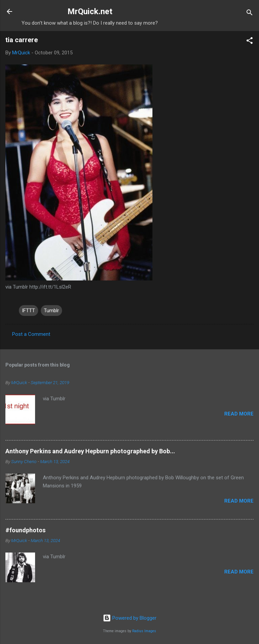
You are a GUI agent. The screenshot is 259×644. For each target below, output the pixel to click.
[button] (250, 42)
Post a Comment (31, 334)
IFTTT (28, 311)
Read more (239, 414)
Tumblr (51, 311)
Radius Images (144, 631)
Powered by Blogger (130, 618)
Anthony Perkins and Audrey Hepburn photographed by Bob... (90, 451)
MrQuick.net (90, 11)
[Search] (250, 14)
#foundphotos (25, 530)
